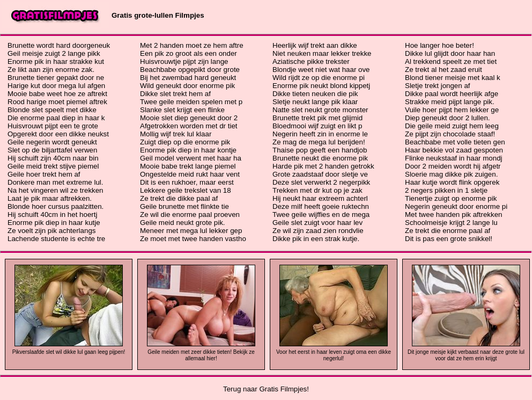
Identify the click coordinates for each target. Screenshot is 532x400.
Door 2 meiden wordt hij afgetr (453, 166)
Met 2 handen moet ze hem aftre (192, 45)
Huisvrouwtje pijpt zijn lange (184, 61)
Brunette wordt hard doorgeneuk (59, 45)
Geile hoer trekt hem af (44, 174)
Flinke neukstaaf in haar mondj (454, 158)
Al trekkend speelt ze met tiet (451, 61)
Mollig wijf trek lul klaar (176, 134)
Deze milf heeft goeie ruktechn (321, 206)
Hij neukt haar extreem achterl (320, 198)
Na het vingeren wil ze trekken (56, 190)
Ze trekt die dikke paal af (179, 198)
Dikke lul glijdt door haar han (450, 53)
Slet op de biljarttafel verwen (52, 150)
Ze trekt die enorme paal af (448, 231)
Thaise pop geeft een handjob (320, 150)
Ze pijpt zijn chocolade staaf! (450, 134)
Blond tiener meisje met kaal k (453, 78)
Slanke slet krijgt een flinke (182, 110)
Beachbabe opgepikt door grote (190, 70)
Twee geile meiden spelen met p (191, 102)
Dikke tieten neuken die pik (315, 94)
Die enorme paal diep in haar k (56, 118)
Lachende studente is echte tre (56, 239)
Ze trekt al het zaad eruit (444, 70)
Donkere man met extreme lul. (56, 182)
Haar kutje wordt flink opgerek (452, 182)
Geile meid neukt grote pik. (183, 223)
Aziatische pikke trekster (311, 61)
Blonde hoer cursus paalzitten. (56, 206)
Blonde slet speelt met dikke (52, 110)
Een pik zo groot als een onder (189, 53)
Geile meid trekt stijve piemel (53, 166)
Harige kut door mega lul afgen (56, 86)
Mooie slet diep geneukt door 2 (189, 118)
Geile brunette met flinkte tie (184, 206)
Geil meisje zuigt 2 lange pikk (54, 53)
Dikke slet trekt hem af (175, 94)
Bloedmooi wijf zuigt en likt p (317, 126)
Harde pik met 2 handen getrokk (323, 166)
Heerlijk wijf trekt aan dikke (315, 45)
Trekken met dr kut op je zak (317, 190)
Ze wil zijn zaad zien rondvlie (318, 231)
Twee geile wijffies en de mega (321, 214)
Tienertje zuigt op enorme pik (451, 198)
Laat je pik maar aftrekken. (50, 198)
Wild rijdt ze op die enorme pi (319, 78)
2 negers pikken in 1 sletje (446, 190)
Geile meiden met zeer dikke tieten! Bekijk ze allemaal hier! (201, 355)
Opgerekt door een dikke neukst (58, 134)
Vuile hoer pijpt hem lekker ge (452, 110)
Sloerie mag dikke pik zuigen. (451, 174)
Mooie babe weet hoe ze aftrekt (57, 94)
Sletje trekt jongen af (438, 86)
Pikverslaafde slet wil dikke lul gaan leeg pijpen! (69, 352)
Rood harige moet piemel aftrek (57, 102)
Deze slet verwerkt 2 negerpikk (321, 182)
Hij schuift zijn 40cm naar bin (53, 158)
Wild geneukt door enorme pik (187, 86)
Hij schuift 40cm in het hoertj (52, 214)
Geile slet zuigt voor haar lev (317, 223)
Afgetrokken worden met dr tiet (189, 126)
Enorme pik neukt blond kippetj (321, 86)
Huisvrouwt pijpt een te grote (53, 126)
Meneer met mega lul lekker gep (191, 231)
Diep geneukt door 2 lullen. (448, 118)
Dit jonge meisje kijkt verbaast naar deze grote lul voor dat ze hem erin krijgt (466, 355)
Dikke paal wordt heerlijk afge (452, 94)
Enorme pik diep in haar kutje (54, 223)
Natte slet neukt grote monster (320, 110)
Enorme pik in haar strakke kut (56, 61)
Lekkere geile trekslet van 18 (186, 190)
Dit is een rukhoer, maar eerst (187, 182)
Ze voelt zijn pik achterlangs (51, 231)
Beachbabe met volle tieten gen (455, 142)
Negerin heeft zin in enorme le (320, 134)
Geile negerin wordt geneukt (52, 142)
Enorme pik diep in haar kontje (188, 150)
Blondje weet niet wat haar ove (321, 70)
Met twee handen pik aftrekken (454, 214)
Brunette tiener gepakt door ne (56, 78)
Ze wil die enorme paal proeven (190, 214)
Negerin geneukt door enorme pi (456, 206)
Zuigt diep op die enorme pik (185, 142)
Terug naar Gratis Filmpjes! (266, 389)
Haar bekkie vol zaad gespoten (454, 150)
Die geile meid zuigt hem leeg (452, 126)
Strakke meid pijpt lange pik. (450, 102)
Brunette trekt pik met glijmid (317, 118)
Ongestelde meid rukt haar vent (190, 174)
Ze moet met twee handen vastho (193, 239)
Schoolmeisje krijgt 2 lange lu (451, 223)
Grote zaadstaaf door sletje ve (320, 174)
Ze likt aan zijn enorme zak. (51, 70)
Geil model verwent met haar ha (191, 158)
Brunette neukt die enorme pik (320, 158)
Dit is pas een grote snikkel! (449, 239)
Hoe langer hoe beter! (439, 45)
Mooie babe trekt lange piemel (188, 166)
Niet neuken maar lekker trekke (322, 53)
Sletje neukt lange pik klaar (315, 102)
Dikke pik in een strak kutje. (316, 239)
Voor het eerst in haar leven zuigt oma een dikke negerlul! (334, 355)
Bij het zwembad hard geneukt (188, 78)
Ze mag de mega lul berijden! (319, 142)
